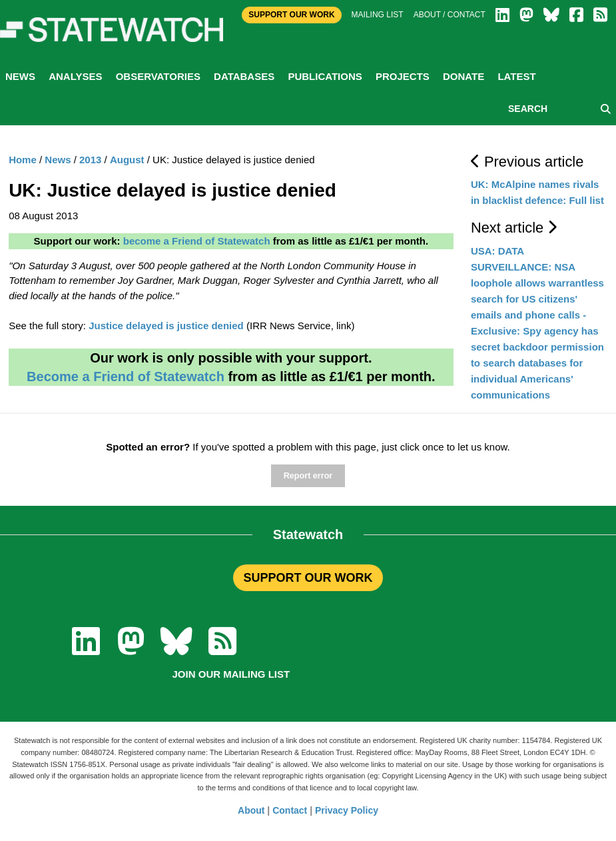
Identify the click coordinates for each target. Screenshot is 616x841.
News (20, 76)
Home (23, 160)
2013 (90, 160)
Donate (463, 76)
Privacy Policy (347, 810)
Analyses (75, 76)
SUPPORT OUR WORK (308, 578)
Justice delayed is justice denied (166, 326)
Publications (325, 76)
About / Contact (450, 15)
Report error (308, 476)
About (251, 810)
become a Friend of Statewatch (197, 241)
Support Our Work (291, 15)
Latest (516, 76)
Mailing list (378, 15)
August (127, 160)
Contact (290, 810)
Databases (244, 76)
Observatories (158, 76)
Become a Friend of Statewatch (126, 377)
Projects (403, 76)
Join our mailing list (231, 674)
